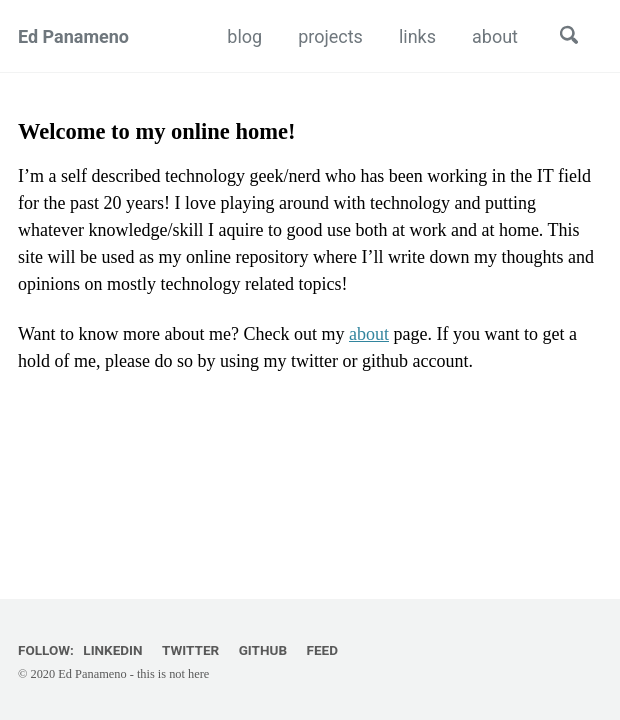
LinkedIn (112, 650)
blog (244, 36)
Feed (322, 650)
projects (330, 36)
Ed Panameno (73, 36)
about (495, 36)
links (417, 36)
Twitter (190, 650)
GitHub (263, 650)
